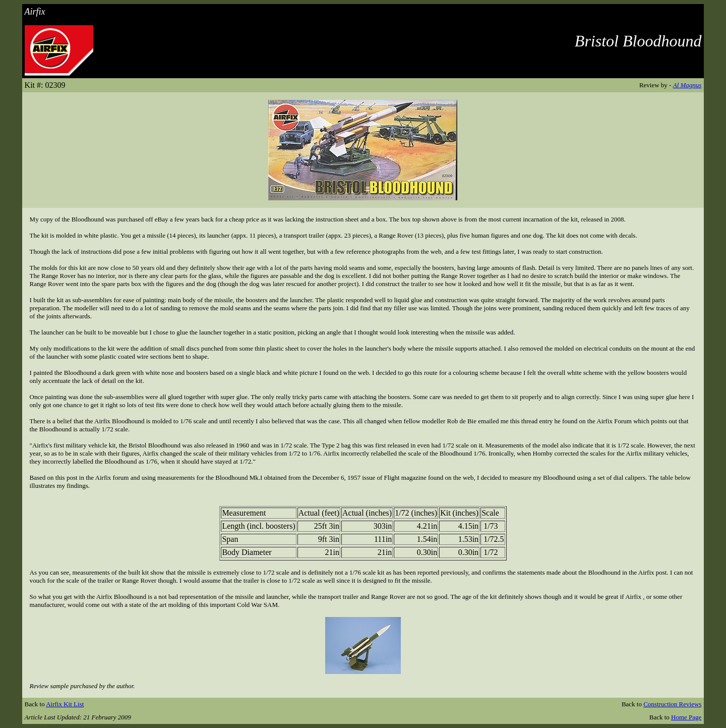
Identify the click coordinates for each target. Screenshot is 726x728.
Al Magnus (687, 85)
